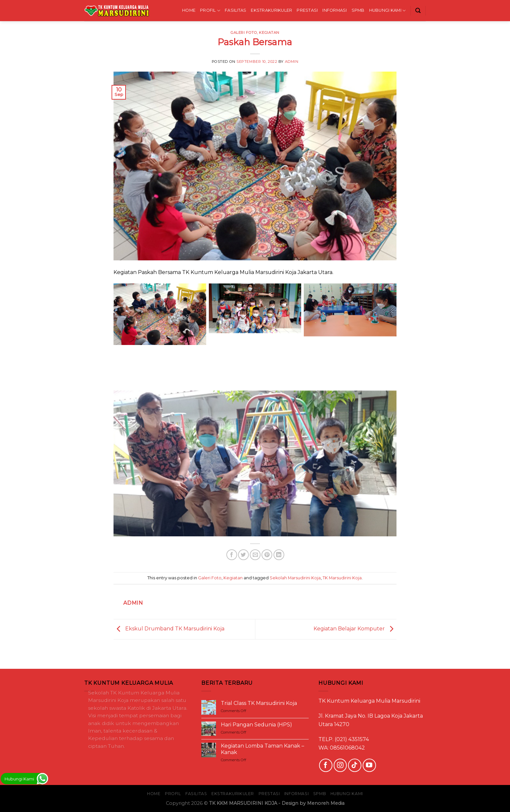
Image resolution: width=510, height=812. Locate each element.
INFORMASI (335, 10)
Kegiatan (269, 33)
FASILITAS (235, 10)
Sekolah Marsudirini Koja (295, 578)
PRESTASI (307, 10)
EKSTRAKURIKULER (271, 10)
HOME (189, 10)
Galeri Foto (244, 33)
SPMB (358, 10)
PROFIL (210, 11)
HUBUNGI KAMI (388, 11)
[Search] (418, 11)
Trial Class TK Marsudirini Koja (259, 703)
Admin (292, 62)
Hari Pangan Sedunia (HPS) (256, 725)
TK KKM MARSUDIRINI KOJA (243, 803)
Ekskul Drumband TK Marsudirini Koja (169, 629)
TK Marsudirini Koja (342, 578)
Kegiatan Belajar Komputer (355, 629)
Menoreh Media (326, 803)
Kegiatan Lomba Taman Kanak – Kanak (262, 749)
